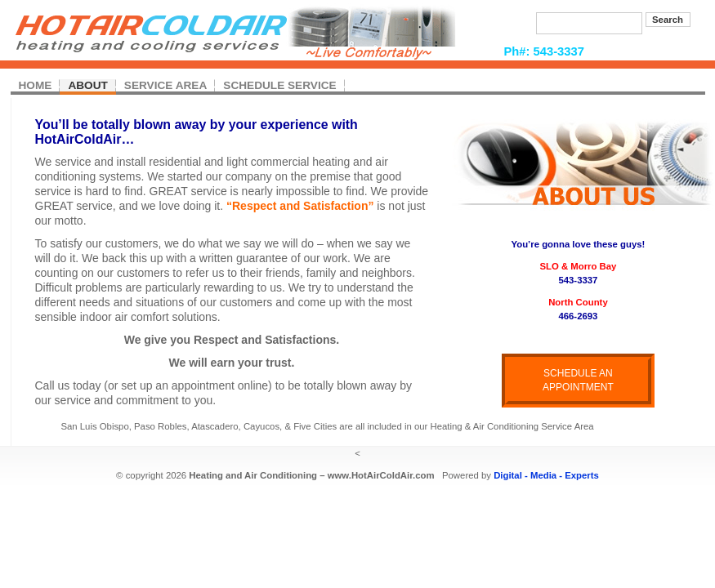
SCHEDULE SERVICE (279, 85)
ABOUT (87, 85)
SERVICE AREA (165, 85)
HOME (36, 85)
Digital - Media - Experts (546, 475)
